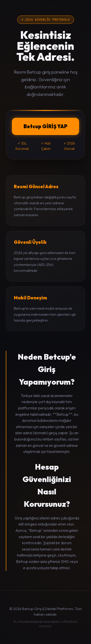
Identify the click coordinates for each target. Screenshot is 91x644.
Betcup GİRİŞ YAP (45, 126)
